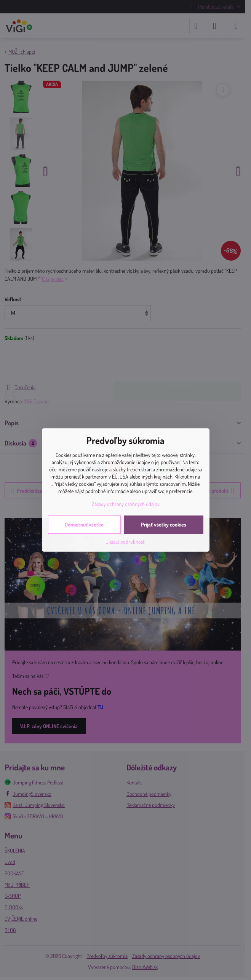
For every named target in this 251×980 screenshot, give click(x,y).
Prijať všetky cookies (164, 524)
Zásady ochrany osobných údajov (126, 504)
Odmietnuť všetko (84, 524)
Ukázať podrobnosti (125, 542)
